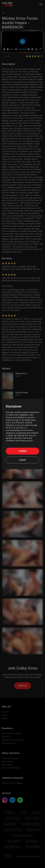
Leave (22, 460)
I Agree (22, 451)
